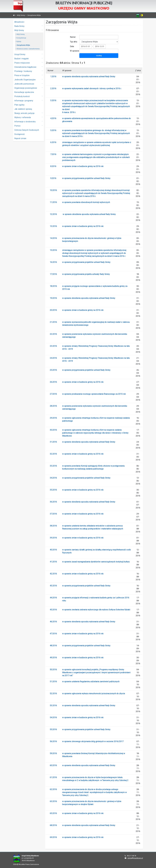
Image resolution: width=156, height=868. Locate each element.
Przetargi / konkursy (29, 71)
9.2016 (53, 178)
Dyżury (18, 41)
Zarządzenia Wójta (23, 45)
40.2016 (53, 550)
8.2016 (53, 166)
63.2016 (53, 801)
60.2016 (53, 765)
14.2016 (53, 238)
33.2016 (53, 466)
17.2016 (53, 274)
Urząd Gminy (29, 54)
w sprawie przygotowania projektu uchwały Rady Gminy (86, 274)
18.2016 (53, 286)
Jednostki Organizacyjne (29, 79)
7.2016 (53, 154)
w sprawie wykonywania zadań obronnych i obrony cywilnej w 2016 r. (92, 89)
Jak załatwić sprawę (23, 109)
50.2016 (53, 670)
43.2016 (53, 586)
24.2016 (53, 358)
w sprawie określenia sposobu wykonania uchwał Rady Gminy (89, 77)
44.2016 (53, 598)
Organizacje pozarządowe (29, 88)
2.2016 (53, 89)
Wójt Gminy (29, 30)
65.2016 (53, 813)
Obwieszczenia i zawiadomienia (28, 49)
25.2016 (53, 370)
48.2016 (53, 646)
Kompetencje (21, 38)
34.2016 (53, 478)
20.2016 (53, 310)
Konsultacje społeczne (24, 92)
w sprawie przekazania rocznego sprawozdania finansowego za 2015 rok (94, 394)
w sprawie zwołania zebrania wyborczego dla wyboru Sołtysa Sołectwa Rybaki (96, 610)
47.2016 (53, 634)
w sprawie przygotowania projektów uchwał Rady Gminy (86, 178)
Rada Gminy (29, 26)
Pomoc (29, 126)
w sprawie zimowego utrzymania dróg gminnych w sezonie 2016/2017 (93, 741)
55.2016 (53, 729)
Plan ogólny (19, 105)
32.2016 (53, 454)
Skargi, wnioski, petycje (29, 113)
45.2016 (53, 610)
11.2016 (53, 202)
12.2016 (53, 214)
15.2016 (53, 250)
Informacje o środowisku (29, 121)
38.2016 (53, 526)
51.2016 (53, 682)
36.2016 (53, 502)
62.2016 (53, 789)
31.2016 (53, 442)
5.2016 (53, 130)
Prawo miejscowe (29, 63)
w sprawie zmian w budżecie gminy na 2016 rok (83, 166)
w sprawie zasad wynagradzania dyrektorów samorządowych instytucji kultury (96, 562)
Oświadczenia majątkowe (29, 67)
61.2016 (53, 777)
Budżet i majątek (29, 58)
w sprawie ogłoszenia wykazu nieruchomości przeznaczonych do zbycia (94, 694)
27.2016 (53, 394)
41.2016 (53, 562)
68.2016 (53, 825)
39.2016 (53, 538)
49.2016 (53, 658)
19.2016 (53, 298)
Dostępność (20, 134)
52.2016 (53, 694)
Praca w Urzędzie (29, 75)
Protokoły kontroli (29, 96)
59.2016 (53, 753)
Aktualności (19, 22)
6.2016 (53, 142)
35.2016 (53, 490)
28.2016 (53, 406)
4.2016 (53, 118)
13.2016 (53, 226)
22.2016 (53, 334)
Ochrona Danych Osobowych (27, 130)
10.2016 (53, 190)
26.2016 (53, 382)
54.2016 (53, 717)
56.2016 (53, 741)
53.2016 (53, 706)
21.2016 (53, 322)
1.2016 (53, 77)
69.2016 (53, 837)
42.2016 (53, 574)
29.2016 (53, 418)
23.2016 (53, 346)
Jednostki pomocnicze (29, 84)
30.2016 (53, 430)
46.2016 (53, 622)
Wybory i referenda (29, 117)
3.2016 (53, 100)
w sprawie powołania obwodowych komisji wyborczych (86, 202)
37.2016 (53, 514)
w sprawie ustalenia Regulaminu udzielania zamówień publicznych (91, 682)
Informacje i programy (29, 100)
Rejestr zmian (20, 138)
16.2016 (53, 262)
